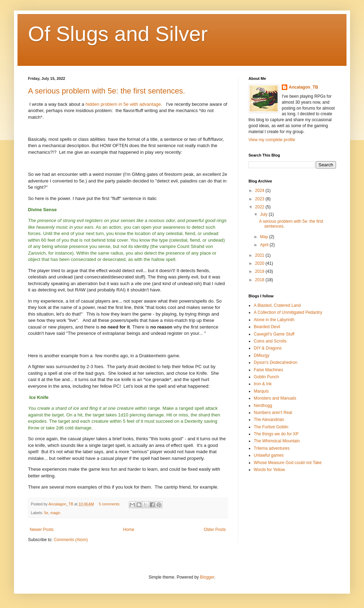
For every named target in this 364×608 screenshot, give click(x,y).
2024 (260, 191)
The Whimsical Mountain (277, 441)
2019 (260, 271)
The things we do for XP (276, 434)
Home (129, 530)
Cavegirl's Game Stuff (274, 334)
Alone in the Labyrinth (274, 320)
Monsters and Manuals (275, 398)
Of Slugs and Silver (118, 34)
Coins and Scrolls (270, 341)
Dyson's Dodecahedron (275, 362)
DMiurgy (262, 355)
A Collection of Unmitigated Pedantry (288, 312)
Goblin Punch (266, 377)
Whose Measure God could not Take (288, 463)
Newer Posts (42, 530)
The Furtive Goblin (271, 427)
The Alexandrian (269, 420)
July (264, 214)
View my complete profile (272, 140)
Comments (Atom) (71, 540)
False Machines (268, 370)
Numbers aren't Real (273, 413)
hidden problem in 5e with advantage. (124, 104)
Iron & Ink (263, 384)
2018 (260, 280)
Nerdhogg (263, 406)
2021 (260, 255)
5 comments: (110, 504)
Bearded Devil (267, 327)
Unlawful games (269, 455)
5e (46, 513)
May (265, 237)
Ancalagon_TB (303, 87)
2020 (260, 263)
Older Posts (215, 530)
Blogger (207, 577)
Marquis (261, 391)
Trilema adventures (272, 448)
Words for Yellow (269, 470)
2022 (260, 207)
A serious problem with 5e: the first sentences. (107, 91)
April (265, 245)
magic (55, 513)
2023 (260, 199)
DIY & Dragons (268, 348)
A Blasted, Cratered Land (277, 305)
